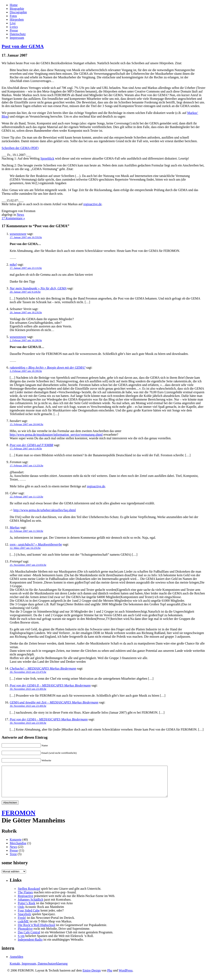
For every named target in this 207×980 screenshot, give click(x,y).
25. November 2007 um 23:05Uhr (28, 565)
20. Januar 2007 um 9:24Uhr (25, 292)
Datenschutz (18, 34)
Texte (13, 860)
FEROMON (18, 819)
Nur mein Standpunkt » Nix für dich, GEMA (38, 288)
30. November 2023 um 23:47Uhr (28, 672)
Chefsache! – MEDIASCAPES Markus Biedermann (43, 668)
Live (13, 23)
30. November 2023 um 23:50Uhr (28, 723)
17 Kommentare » (13, 218)
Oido (21, 913)
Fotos (13, 16)
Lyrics (14, 27)
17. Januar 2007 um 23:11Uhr (26, 268)
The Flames (25, 898)
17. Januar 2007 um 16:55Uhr (26, 237)
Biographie (17, 9)
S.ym (21, 942)
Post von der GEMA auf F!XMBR (31, 445)
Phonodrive (25, 935)
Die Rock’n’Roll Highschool (36, 931)
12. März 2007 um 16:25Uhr (25, 548)
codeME (23, 927)
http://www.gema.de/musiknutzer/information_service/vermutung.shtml (56, 435)
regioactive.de (92, 204)
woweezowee (18, 234)
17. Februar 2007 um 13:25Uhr (26, 465)
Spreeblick (47, 158)
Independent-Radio (30, 946)
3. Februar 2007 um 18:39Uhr (26, 371)
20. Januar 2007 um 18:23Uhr (26, 312)
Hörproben (17, 19)
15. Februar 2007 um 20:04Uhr (26, 424)
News (20, 215)
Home (14, 5)
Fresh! (22, 924)
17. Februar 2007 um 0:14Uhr (26, 448)
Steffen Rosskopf (29, 895)
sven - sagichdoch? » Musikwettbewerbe (36, 544)
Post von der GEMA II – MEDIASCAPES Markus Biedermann (50, 685)
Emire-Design (92, 976)
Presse (14, 30)
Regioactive (25, 902)
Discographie (18, 12)
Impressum (17, 38)
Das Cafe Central (29, 938)
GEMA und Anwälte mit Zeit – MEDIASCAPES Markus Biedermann (54, 702)
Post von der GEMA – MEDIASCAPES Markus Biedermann (49, 719)
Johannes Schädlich (31, 906)
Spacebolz (24, 920)
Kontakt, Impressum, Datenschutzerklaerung (39, 970)
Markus (15, 527)
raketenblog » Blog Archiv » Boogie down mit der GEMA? (48, 367)
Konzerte (16, 846)
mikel (13, 264)
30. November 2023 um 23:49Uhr (28, 689)
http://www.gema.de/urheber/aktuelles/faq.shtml (45, 510)
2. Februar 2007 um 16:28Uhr (26, 340)
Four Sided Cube (29, 916)
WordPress (126, 976)
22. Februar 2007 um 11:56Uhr (26, 531)
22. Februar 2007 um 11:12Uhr (26, 497)
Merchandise (18, 849)
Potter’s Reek (26, 909)
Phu (110, 976)
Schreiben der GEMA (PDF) (20, 148)
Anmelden (16, 963)
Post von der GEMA (23, 46)
